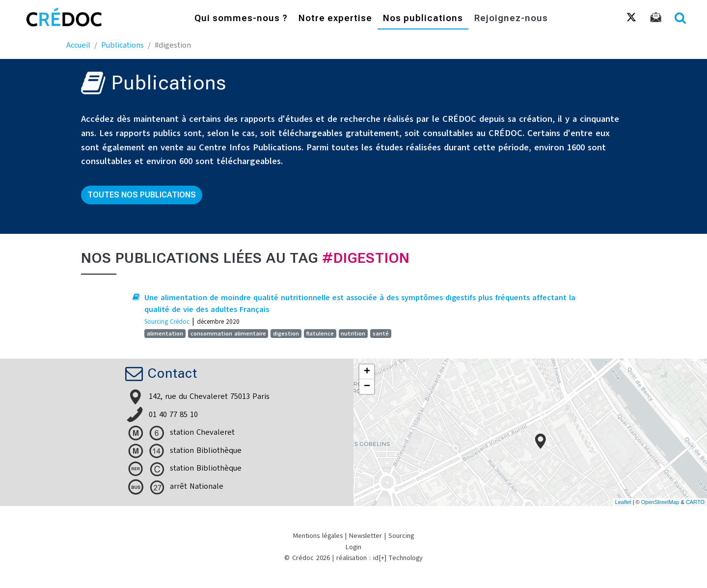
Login (353, 547)
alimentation (165, 334)
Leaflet (623, 502)
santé (381, 334)
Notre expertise (335, 18)
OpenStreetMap (660, 502)
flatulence (320, 334)
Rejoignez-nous (511, 18)
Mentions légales (318, 536)
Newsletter (366, 536)
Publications (122, 45)
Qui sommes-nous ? (241, 18)
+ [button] (367, 372)
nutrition (353, 334)
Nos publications (423, 18)
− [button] (367, 387)
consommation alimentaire (228, 334)
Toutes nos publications (142, 195)
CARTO (695, 502)
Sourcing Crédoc (167, 322)
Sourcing (401, 536)
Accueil (78, 45)
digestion (286, 334)
